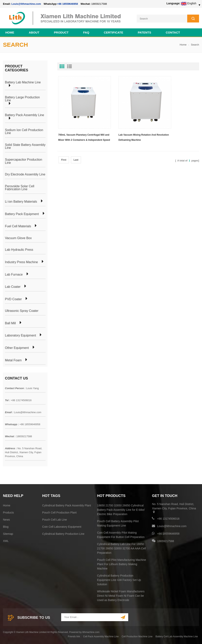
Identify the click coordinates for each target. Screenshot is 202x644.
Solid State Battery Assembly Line (25, 146)
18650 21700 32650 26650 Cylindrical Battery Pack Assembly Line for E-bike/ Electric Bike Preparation (121, 509)
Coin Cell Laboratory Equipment (62, 526)
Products (8, 512)
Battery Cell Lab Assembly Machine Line (177, 636)
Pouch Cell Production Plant (59, 512)
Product (61, 32)
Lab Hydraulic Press (19, 249)
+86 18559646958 (68, 4)
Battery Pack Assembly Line (24, 115)
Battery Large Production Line (22, 98)
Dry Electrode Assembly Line (25, 174)
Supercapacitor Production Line (24, 161)
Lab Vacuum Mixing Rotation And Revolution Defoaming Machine (126, 126)
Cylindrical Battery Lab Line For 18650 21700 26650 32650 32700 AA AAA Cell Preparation (121, 548)
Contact (173, 32)
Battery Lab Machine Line (23, 82)
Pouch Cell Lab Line (55, 519)
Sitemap (8, 533)
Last (76, 148)
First (64, 148)
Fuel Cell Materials (18, 226)
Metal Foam (13, 360)
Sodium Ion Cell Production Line (24, 131)
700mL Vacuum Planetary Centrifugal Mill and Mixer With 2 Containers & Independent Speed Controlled (79, 127)
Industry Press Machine (21, 262)
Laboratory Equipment (20, 335)
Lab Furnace (14, 274)
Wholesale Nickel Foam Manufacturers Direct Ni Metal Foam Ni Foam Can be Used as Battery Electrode (121, 595)
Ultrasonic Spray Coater (22, 310)
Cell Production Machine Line (137, 636)
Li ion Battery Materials (21, 201)
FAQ (86, 32)
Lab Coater (13, 286)
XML (6, 540)
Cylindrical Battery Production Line (63, 533)
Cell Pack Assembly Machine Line (101, 636)
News (6, 519)
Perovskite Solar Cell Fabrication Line (20, 187)
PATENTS (144, 32)
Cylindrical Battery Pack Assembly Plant (67, 505)
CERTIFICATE (113, 32)
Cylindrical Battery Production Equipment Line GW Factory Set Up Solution (119, 579)
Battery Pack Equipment (22, 213)
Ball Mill (10, 323)
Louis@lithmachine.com (28, 412)
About (34, 32)
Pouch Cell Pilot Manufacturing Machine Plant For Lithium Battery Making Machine (122, 564)
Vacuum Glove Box (18, 238)
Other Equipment (17, 348)
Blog (6, 526)
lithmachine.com (91, 632)
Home (10, 32)
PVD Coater (13, 299)
